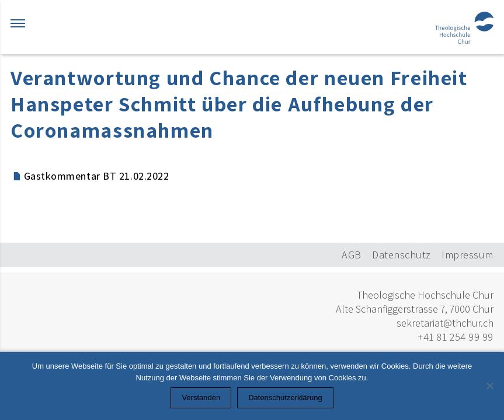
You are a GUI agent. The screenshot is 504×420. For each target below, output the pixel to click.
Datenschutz (402, 255)
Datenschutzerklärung (285, 398)
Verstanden (201, 398)
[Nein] (489, 386)
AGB (352, 255)
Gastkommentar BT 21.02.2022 (97, 176)
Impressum (467, 255)
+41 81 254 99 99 (456, 337)
